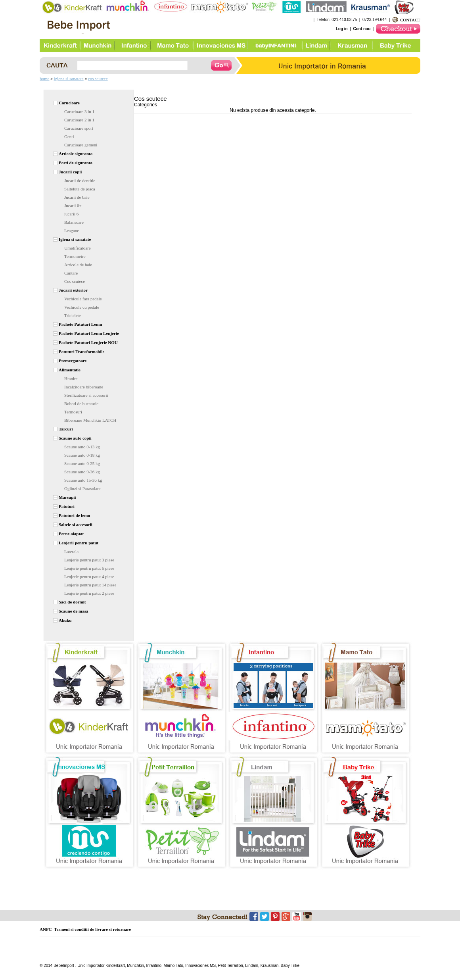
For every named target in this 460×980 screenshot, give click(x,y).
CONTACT (410, 20)
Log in (342, 29)
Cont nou (362, 29)
